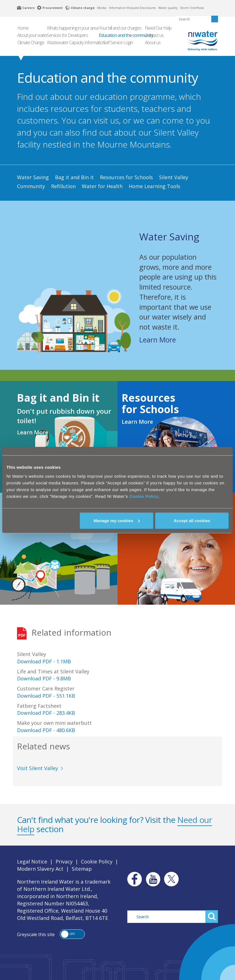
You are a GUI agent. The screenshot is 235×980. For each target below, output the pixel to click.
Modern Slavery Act (40, 869)
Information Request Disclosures (132, 8)
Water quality (168, 8)
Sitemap (82, 869)
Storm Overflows (192, 8)
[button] (72, 934)
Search (212, 917)
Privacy (64, 861)
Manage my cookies (117, 520)
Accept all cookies (192, 520)
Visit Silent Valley (38, 768)
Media (102, 8)
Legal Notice (32, 861)
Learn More (158, 340)
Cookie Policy (144, 496)
